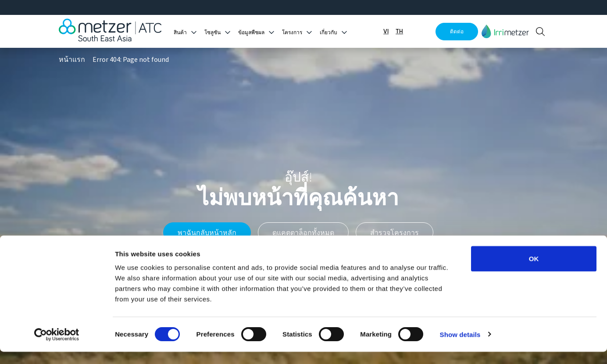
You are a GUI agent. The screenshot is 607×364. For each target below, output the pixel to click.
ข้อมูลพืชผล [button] (251, 33)
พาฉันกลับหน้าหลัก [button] (207, 232)
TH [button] (399, 31)
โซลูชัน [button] (212, 33)
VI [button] (386, 31)
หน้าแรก (72, 60)
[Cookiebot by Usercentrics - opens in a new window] (57, 347)
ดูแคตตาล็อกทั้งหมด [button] (303, 232)
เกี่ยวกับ (328, 33)
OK (534, 271)
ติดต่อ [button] (457, 31)
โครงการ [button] (292, 33)
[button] (505, 31)
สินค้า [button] (180, 33)
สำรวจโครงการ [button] (395, 232)
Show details (460, 347)
